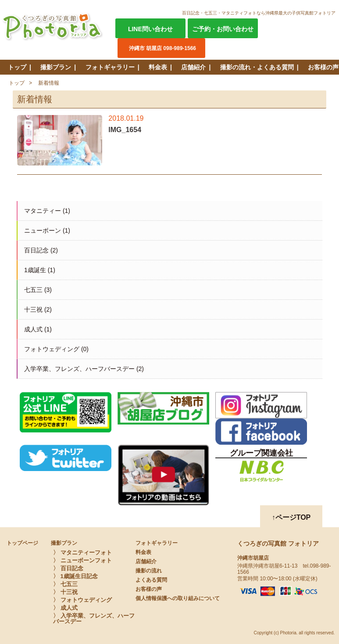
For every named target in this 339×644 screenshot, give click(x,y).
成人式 (33, 329)
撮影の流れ (149, 571)
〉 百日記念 (68, 568)
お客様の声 (323, 67)
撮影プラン (56, 67)
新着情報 (49, 83)
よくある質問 (151, 580)
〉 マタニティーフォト (82, 552)
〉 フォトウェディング (82, 600)
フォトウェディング (52, 349)
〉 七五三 (65, 584)
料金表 (158, 67)
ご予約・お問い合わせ (223, 29)
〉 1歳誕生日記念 (75, 576)
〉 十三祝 (65, 592)
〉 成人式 (65, 608)
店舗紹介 (193, 67)
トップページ (22, 543)
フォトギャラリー (110, 67)
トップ (17, 67)
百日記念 (36, 250)
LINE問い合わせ (150, 29)
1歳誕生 (35, 270)
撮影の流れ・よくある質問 (257, 67)
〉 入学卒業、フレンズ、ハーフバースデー (94, 619)
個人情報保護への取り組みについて (178, 598)
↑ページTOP (291, 517)
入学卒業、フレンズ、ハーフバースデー (79, 369)
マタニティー (43, 211)
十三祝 (33, 309)
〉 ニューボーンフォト (82, 560)
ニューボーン (43, 230)
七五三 (33, 290)
